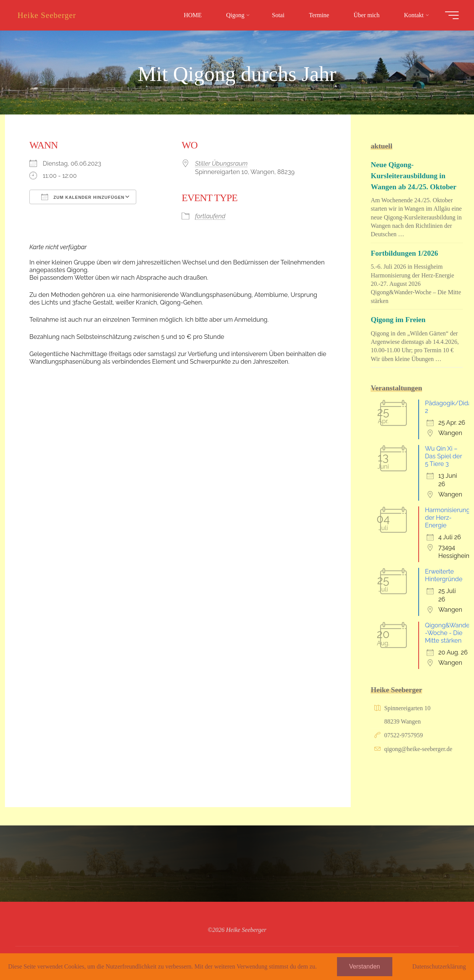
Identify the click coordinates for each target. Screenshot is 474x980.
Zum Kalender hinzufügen (83, 197)
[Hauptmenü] (452, 15)
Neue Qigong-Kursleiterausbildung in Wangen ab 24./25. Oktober (413, 176)
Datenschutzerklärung (439, 966)
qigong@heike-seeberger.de (418, 749)
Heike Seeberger (47, 15)
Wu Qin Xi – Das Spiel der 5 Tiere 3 (443, 456)
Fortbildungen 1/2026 (404, 253)
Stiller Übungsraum (221, 164)
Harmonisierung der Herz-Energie (447, 518)
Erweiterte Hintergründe (443, 575)
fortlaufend (210, 216)
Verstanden (365, 966)
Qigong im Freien (398, 320)
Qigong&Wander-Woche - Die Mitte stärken (448, 633)
